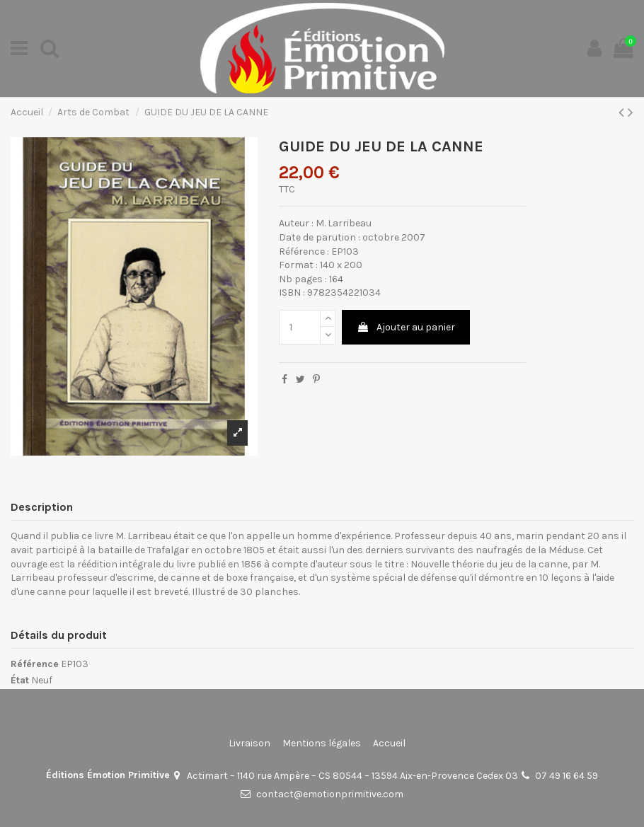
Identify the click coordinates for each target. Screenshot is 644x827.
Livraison (249, 743)
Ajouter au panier (406, 327)
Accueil (389, 743)
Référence (35, 664)
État (20, 680)
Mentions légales (322, 743)
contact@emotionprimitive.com (330, 794)
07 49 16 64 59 (567, 776)
